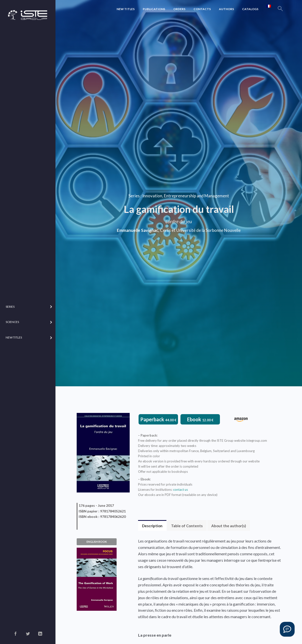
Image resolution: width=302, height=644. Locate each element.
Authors (226, 9)
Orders (179, 9)
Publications (154, 9)
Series (134, 195)
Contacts (202, 9)
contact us (180, 490)
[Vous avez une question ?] (287, 629)
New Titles (126, 9)
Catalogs (250, 9)
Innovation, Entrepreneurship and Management (186, 195)
